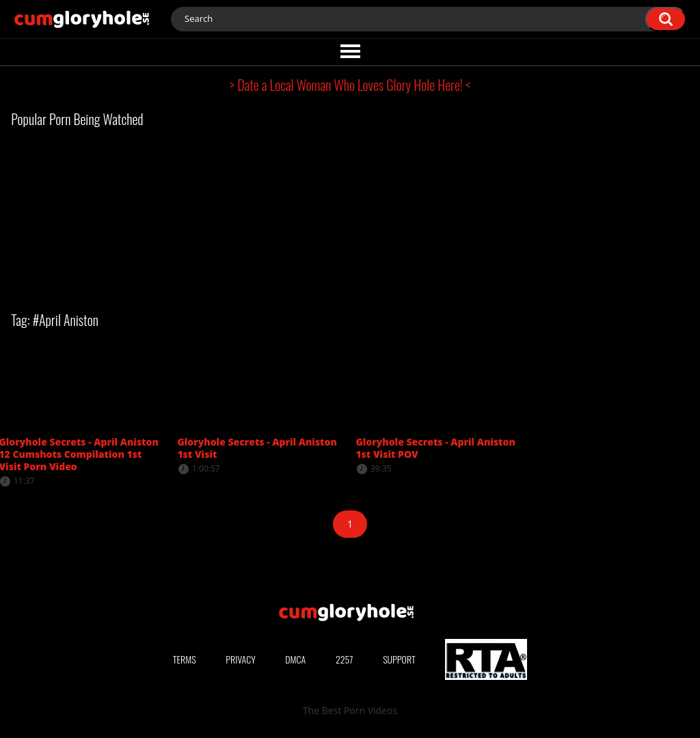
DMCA (295, 659)
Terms (185, 659)
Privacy (241, 659)
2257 (345, 659)
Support (399, 659)
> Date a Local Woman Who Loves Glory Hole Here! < (350, 85)
